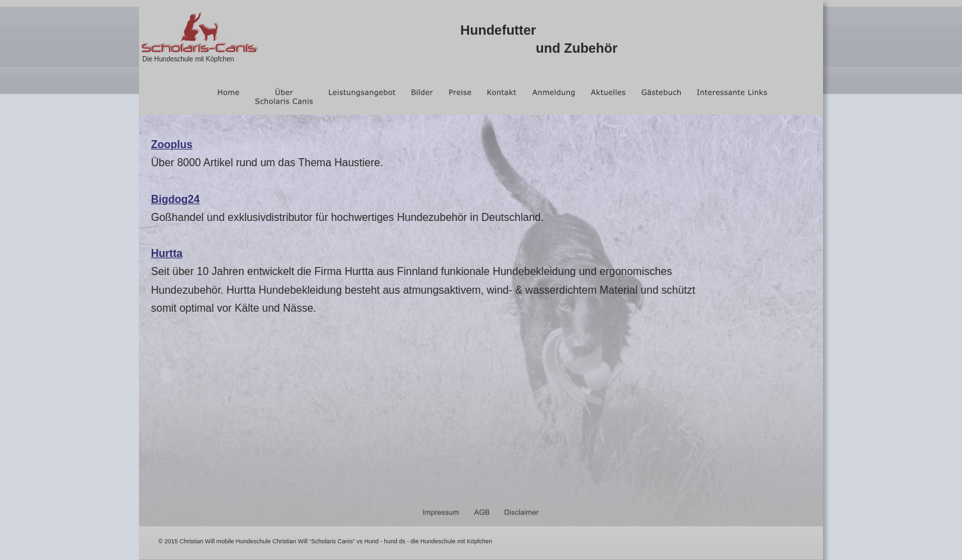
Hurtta (167, 253)
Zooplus (172, 145)
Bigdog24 (175, 199)
